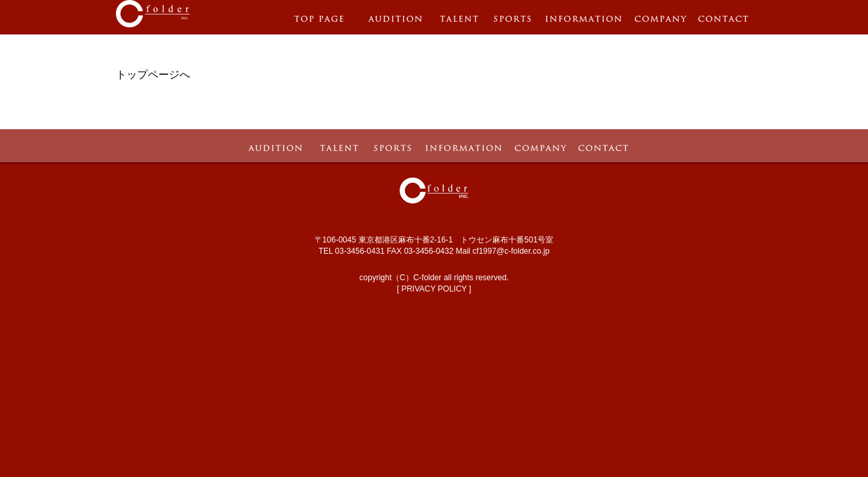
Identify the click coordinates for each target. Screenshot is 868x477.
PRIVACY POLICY (434, 289)
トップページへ (153, 75)
